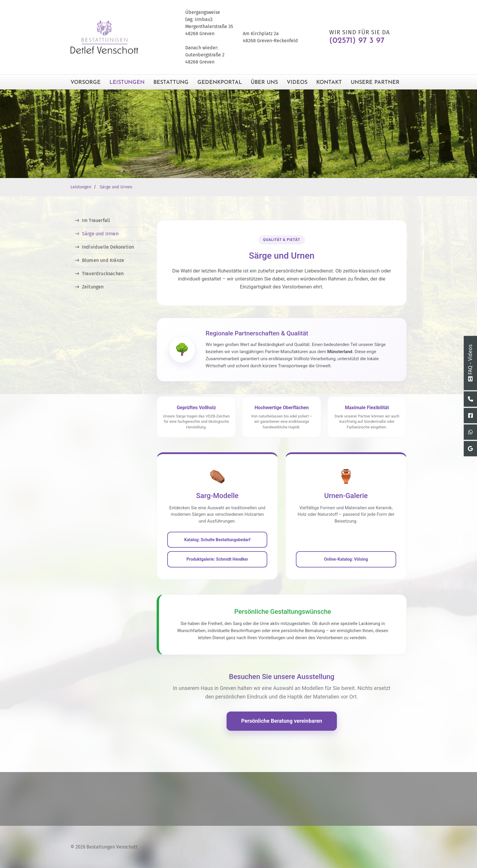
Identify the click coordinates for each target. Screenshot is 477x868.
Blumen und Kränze (103, 260)
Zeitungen (93, 287)
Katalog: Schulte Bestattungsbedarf (217, 540)
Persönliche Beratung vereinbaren (282, 721)
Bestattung (171, 83)
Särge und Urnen (116, 187)
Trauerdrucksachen (103, 274)
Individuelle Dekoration (108, 247)
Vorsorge (86, 83)
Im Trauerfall (96, 220)
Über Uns (264, 83)
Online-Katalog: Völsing (346, 559)
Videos (297, 83)
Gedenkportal (220, 83)
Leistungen (127, 83)
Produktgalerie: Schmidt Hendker (217, 559)
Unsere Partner (375, 83)
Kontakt (329, 83)
